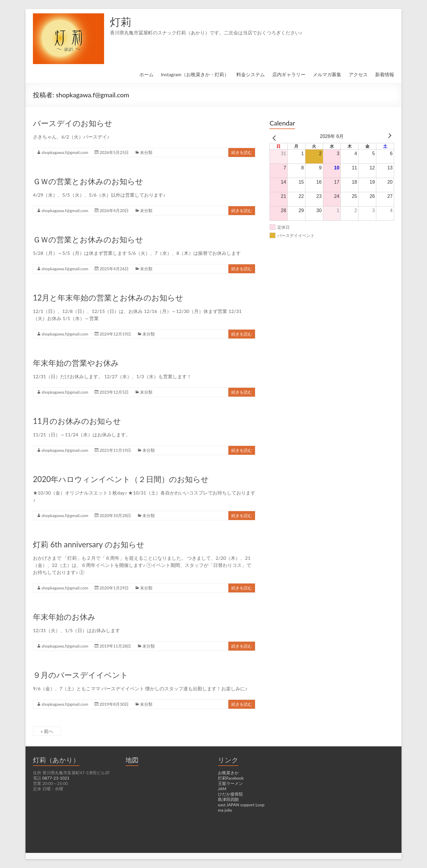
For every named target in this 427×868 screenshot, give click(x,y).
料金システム (251, 74)
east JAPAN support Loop (242, 805)
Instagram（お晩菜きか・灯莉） (195, 74)
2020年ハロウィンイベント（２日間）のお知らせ (121, 479)
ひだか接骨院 (230, 794)
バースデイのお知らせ (73, 123)
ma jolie (225, 810)
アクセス (358, 74)
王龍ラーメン (230, 783)
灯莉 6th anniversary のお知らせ (89, 544)
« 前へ (47, 731)
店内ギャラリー (289, 74)
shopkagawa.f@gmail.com (66, 152)
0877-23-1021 (55, 778)
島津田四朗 (228, 799)
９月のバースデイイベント (81, 675)
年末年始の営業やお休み (76, 363)
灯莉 (121, 22)
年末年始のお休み (64, 617)
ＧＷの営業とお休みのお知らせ (88, 181)
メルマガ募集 (327, 74)
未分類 (148, 152)
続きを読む (242, 152)
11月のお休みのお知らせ (77, 421)
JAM (222, 789)
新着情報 (385, 74)
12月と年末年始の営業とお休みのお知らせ (108, 298)
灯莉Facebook (231, 778)
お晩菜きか (228, 773)
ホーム (146, 74)
